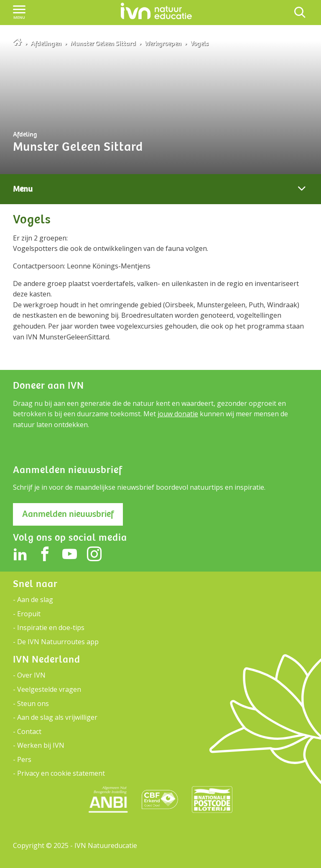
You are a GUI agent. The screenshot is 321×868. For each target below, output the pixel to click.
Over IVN (31, 675)
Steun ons (33, 704)
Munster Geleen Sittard (103, 43)
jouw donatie (178, 414)
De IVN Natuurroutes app (58, 642)
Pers (24, 759)
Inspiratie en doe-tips (51, 628)
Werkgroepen (163, 43)
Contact (29, 731)
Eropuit (29, 614)
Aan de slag (35, 600)
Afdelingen (46, 43)
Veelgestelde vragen (49, 689)
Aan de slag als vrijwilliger (57, 717)
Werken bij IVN (41, 745)
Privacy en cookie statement (61, 773)
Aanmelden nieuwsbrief (68, 514)
